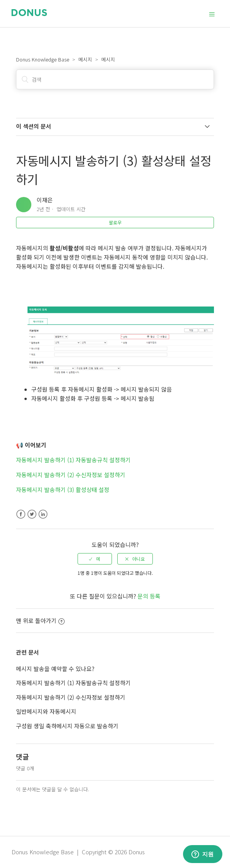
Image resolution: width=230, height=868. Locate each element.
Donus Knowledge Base (43, 59)
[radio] (95, 559)
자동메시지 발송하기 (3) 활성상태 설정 (63, 490)
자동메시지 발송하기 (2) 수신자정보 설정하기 (71, 475)
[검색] (115, 79)
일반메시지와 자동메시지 (46, 711)
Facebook (21, 514)
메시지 (85, 59)
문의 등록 (149, 596)
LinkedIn (43, 514)
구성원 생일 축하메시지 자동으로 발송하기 (67, 726)
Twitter (32, 514)
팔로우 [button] (115, 222)
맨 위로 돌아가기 (40, 620)
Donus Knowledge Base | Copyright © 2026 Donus (78, 852)
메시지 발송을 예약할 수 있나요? (55, 669)
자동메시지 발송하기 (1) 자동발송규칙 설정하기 (73, 460)
